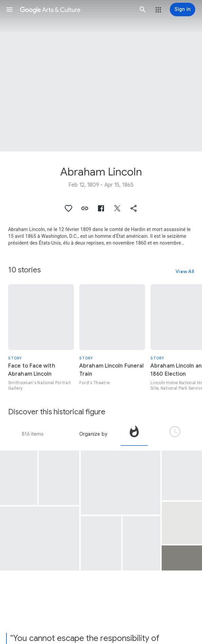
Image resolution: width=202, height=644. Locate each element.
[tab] (134, 434)
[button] (9, 9)
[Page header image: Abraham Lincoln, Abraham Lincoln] (101, 76)
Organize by (93, 434)
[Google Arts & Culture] (76, 9)
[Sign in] (183, 9)
